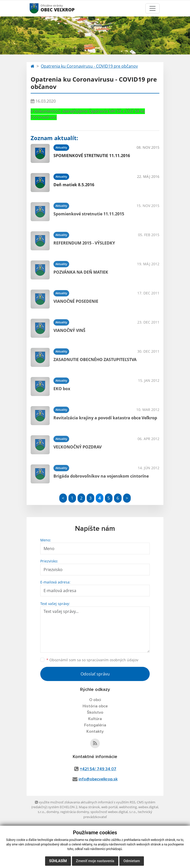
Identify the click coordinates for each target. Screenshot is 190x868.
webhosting (128, 807)
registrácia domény (75, 812)
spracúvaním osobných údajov (112, 660)
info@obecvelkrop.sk (98, 779)
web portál (109, 807)
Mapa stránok (89, 807)
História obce (95, 706)
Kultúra (95, 719)
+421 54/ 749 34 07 (98, 769)
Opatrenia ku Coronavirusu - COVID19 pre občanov (89, 66)
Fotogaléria (95, 725)
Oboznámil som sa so (92, 660)
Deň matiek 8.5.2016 (74, 185)
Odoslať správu (95, 674)
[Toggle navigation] (153, 8)
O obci (95, 700)
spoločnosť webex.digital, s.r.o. (113, 812)
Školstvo (95, 712)
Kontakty (95, 731)
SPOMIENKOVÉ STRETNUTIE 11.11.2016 (92, 156)
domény (53, 812)
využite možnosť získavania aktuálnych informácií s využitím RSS (85, 802)
